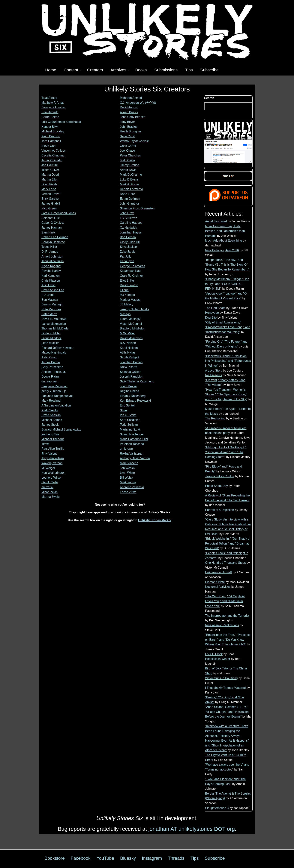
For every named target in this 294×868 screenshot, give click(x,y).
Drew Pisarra (129, 367)
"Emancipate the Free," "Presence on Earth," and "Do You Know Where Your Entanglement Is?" (228, 640)
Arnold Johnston (52, 256)
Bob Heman (128, 237)
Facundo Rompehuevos (57, 396)
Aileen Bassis (129, 112)
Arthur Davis (128, 170)
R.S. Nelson (128, 343)
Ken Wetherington (53, 473)
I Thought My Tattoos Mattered (225, 688)
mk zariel (47, 487)
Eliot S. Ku (127, 281)
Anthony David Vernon (135, 458)
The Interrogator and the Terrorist (227, 616)
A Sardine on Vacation (56, 405)
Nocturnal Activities (218, 587)
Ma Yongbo (127, 295)
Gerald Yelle (49, 482)
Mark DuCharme (131, 175)
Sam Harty (49, 232)
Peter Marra (49, 314)
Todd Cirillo (127, 160)
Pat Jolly (126, 256)
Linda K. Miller (51, 333)
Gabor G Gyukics (53, 223)
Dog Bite (211, 318)
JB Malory (127, 304)
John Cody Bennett (133, 117)
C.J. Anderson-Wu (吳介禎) (138, 103)
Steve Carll (49, 146)
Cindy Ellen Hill (130, 242)
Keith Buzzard (51, 136)
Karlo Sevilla (50, 410)
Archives (120, 70)
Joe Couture (50, 165)
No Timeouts (214, 375)
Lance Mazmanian (54, 324)
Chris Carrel (128, 146)
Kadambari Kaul (131, 271)
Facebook (81, 858)
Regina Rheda (130, 391)
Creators (95, 70)
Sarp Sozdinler (130, 420)
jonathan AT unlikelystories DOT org (192, 829)
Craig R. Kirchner (132, 276)
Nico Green (49, 208)
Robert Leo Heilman (55, 237)
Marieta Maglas (130, 300)
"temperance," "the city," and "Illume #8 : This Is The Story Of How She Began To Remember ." (227, 265)
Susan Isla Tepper (132, 434)
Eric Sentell (128, 405)
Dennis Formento (132, 189)
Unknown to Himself (218, 572)
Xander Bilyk (50, 127)
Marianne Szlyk (130, 429)
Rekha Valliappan (132, 454)
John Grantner (130, 204)
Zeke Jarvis (128, 252)
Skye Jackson (129, 247)
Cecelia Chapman (53, 155)
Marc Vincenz (129, 463)
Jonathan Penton (131, 362)
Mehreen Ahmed (131, 98)
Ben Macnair (50, 300)
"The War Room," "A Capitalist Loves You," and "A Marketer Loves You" (225, 601)
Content (72, 70)
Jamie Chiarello (52, 160)
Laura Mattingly (130, 319)
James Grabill (51, 204)
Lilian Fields (49, 184)
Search (209, 98)
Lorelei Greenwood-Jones (59, 213)
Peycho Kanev (51, 271)
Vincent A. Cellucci (54, 151)
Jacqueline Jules (52, 261)
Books (141, 70)
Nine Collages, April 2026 (222, 250)
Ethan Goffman (130, 199)
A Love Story (214, 371)
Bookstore (55, 858)
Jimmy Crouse (130, 165)
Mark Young (128, 482)
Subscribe (209, 70)
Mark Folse (49, 189)
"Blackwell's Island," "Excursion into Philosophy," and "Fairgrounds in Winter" (228, 361)
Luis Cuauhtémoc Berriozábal (61, 122)
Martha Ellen (50, 179)
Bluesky (128, 858)
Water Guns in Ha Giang (221, 678)
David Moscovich (131, 338)
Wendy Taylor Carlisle (134, 141)
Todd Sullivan (129, 425)
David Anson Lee (53, 290)
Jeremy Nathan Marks (135, 309)
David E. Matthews (54, 319)
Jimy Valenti (49, 454)
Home (51, 70)
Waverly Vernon (52, 463)
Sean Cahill (128, 136)
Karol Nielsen (129, 348)
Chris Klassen (51, 281)
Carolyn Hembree (53, 242)
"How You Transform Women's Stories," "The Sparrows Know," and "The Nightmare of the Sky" (226, 394)
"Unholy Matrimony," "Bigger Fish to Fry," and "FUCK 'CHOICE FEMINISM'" (227, 284)
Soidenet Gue (51, 218)
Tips (189, 70)
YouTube (105, 858)
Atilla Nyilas (128, 352)
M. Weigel (48, 468)
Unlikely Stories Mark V (155, 520)
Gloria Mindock (51, 338)
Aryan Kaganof (51, 266)
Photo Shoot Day (216, 486)
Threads (176, 858)
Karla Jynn (127, 261)
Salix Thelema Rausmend (137, 381)
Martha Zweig (51, 497)
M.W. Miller (127, 333)
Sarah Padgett (130, 357)
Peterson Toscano (132, 444)
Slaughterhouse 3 (217, 808)
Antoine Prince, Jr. (54, 372)
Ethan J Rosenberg (133, 396)
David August (129, 107)
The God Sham (215, 308)
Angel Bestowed (216, 221)
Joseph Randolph (132, 377)
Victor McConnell (131, 324)
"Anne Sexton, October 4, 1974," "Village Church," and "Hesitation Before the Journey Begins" (227, 712)
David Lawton (129, 285)
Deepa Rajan (50, 377)
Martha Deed (50, 175)
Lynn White (127, 473)
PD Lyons (48, 295)
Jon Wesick (128, 468)
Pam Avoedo (50, 112)
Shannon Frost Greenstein (138, 208)
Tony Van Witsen (53, 458)
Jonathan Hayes (131, 232)
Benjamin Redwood (54, 386)
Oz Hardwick (129, 228)
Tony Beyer (127, 122)
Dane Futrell (128, 194)
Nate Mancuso (51, 309)
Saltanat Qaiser (130, 372)
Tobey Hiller (49, 247)
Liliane (124, 290)
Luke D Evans (129, 179)
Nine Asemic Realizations (222, 625)
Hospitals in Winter (218, 659)
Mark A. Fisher (130, 184)
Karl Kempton (51, 276)
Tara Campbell (51, 141)
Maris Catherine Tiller (134, 439)
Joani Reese (128, 386)
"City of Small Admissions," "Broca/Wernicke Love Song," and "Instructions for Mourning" (228, 327)
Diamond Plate (215, 582)
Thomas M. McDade (55, 328)
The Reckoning (215, 418)
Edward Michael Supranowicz (61, 429)
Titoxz (45, 444)
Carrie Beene (50, 117)
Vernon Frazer (51, 194)
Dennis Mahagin (52, 304)
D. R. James (50, 252)
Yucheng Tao (50, 434)
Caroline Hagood (131, 223)
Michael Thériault (53, 439)
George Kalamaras (133, 266)
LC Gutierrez (129, 218)
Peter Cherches (130, 155)
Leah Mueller (50, 343)
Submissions (166, 70)
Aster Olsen (49, 357)
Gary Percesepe (52, 367)
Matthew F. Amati (53, 103)
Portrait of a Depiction (220, 510)
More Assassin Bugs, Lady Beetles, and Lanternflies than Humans (225, 231)
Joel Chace (127, 151)
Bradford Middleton (133, 328)
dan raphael (49, 381)
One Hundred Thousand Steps (225, 563)
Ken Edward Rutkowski (135, 401)
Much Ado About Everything (224, 241)
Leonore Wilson (52, 478)
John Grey (127, 213)
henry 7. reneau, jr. (54, 391)
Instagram (152, 858)
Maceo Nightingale (54, 352)
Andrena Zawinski (132, 487)
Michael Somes (52, 420)
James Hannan (52, 228)
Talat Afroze (49, 98)
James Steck (50, 425)
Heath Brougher (131, 131)
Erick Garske (50, 199)
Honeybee (212, 313)
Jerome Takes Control (220, 476)
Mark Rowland (51, 401)
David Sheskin (51, 415)
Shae (123, 410)
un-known (126, 449)
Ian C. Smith (128, 415)
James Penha (51, 362)
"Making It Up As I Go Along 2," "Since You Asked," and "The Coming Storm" (226, 452)
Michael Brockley (53, 131)
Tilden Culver (50, 170)
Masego (125, 314)
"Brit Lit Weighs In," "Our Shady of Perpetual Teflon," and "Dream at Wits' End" (228, 543)
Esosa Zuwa (128, 492)
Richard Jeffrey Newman (58, 348)
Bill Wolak (127, 478)
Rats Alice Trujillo (53, 449)
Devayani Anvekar (54, 107)
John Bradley (129, 127)
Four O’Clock (214, 654)
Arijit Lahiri (48, 285)
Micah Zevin (49, 492)
